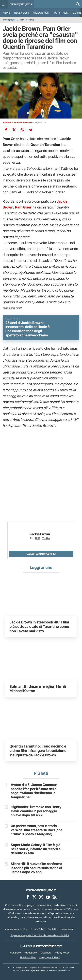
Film (22, 20)
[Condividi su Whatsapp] (22, 130)
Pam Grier (23, 207)
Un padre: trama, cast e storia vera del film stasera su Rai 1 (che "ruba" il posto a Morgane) (37, 830)
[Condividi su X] (14, 130)
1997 (38, 538)
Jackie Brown (40, 534)
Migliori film (41, 13)
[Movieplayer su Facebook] (28, 897)
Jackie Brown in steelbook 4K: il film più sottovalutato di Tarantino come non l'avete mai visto (39, 626)
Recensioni (21, 13)
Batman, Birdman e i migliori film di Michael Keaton (38, 689)
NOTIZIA (7, 122)
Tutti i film (61, 13)
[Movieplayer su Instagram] (41, 897)
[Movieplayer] (41, 890)
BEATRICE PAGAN (23, 122)
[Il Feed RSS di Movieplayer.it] (55, 897)
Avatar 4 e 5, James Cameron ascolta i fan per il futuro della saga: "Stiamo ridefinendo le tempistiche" (34, 791)
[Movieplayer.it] (21, 4)
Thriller (46, 538)
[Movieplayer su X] (34, 897)
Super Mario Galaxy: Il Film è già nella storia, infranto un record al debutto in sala (36, 849)
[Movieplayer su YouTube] (48, 897)
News (6, 13)
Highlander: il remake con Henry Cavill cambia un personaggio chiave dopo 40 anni (36, 811)
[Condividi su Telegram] (30, 130)
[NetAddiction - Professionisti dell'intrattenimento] (49, 946)
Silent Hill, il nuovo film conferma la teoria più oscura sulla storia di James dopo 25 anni (36, 868)
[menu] (4, 4)
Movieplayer (9, 20)
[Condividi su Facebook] (6, 130)
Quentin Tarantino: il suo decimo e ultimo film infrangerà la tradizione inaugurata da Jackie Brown (38, 751)
